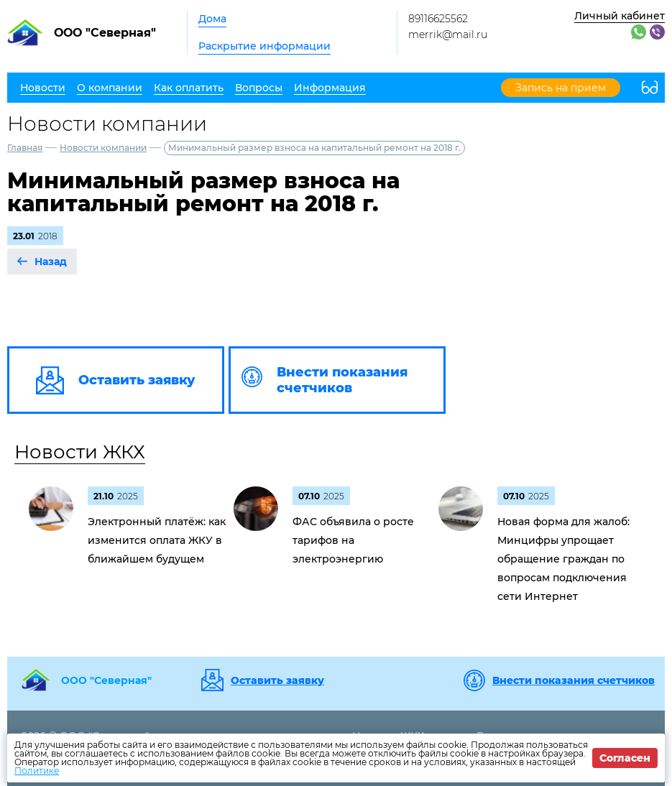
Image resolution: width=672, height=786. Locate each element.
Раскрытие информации (264, 46)
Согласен (625, 758)
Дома (212, 19)
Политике (37, 771)
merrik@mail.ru (448, 34)
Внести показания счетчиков (574, 680)
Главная (25, 148)
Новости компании (103, 148)
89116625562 (438, 19)
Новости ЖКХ (80, 452)
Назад (51, 262)
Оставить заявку (277, 680)
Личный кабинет (620, 16)
